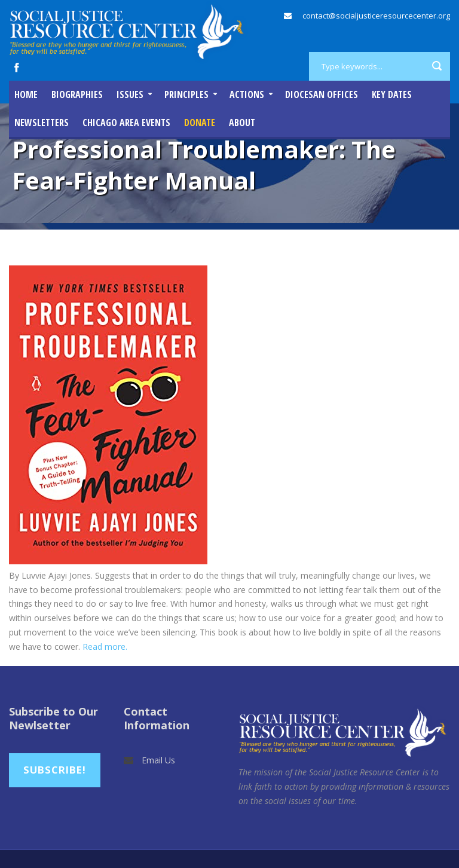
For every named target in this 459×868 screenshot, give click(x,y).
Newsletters (42, 123)
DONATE (200, 123)
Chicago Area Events (126, 123)
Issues (130, 94)
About (242, 123)
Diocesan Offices (322, 94)
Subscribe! (55, 770)
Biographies (77, 94)
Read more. (106, 647)
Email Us (158, 760)
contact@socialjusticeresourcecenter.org (376, 16)
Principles (186, 94)
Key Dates (392, 94)
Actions (247, 94)
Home (26, 94)
